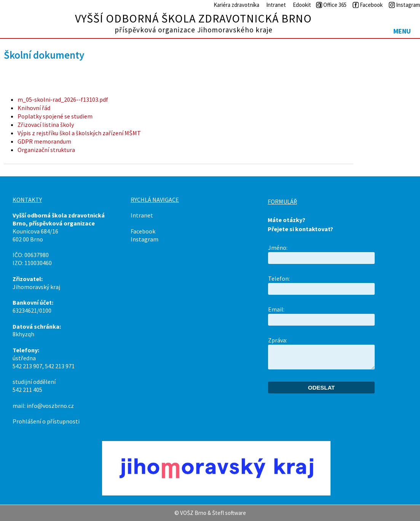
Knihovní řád (34, 108)
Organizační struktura (46, 150)
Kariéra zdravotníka (236, 5)
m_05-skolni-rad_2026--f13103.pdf (63, 99)
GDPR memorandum (44, 141)
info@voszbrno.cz (50, 406)
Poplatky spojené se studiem (55, 116)
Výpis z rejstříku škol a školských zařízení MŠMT (79, 133)
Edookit (302, 5)
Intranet (276, 5)
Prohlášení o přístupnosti (46, 421)
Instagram (145, 239)
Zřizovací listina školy (46, 125)
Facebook (143, 231)
